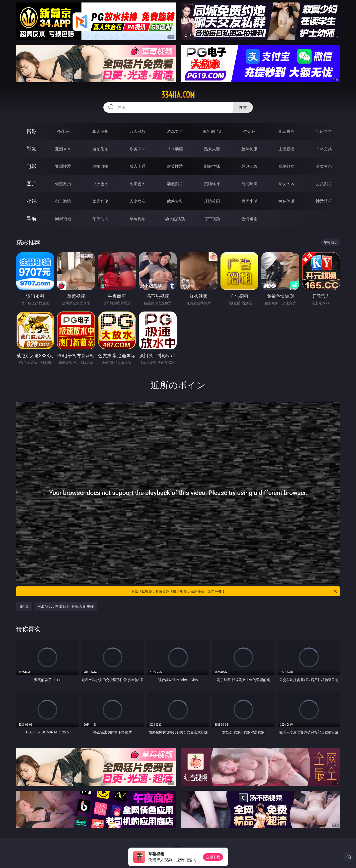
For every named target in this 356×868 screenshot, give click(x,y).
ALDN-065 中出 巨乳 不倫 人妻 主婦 (66, 606)
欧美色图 (138, 184)
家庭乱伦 (100, 201)
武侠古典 (175, 201)
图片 (32, 184)
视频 (32, 149)
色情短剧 (249, 219)
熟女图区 (286, 184)
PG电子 (63, 131)
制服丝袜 (212, 166)
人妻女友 (138, 201)
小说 (32, 201)
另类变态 (324, 166)
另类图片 (324, 184)
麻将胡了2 (212, 131)
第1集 (24, 606)
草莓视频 (138, 219)
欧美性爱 (175, 166)
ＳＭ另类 (324, 149)
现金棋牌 (286, 131)
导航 (32, 218)
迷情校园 (212, 201)
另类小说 (249, 201)
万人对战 (138, 131)
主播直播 (286, 149)
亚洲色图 (100, 184)
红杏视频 (212, 219)
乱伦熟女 (286, 166)
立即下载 (213, 857)
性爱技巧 (324, 201)
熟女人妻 (212, 149)
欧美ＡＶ (138, 149)
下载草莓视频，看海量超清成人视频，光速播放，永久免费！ (234, 591)
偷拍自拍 (100, 166)
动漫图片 (175, 184)
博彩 (32, 131)
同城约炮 (63, 219)
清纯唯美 (249, 184)
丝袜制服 (249, 149)
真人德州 (100, 131)
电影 (32, 166)
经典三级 (249, 166)
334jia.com (178, 95)
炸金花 (249, 131)
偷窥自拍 (63, 184)
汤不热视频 (175, 219)
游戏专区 (175, 131)
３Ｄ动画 (175, 149)
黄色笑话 (286, 201)
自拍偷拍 (100, 149)
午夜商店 (100, 219)
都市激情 (63, 201)
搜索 (243, 107)
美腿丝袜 (212, 184)
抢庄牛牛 (324, 131)
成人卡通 (138, 166)
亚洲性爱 (63, 166)
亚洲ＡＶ (63, 149)
